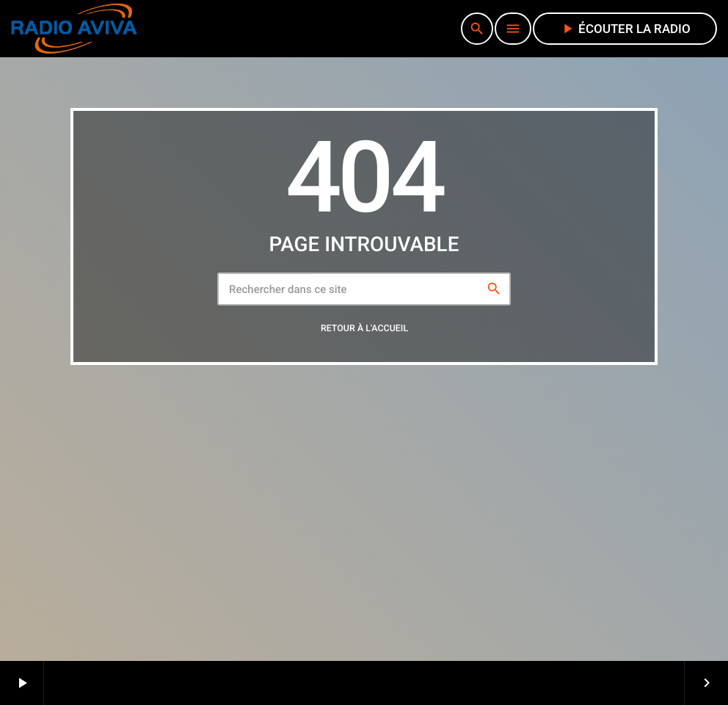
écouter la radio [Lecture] (625, 29)
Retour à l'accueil (364, 329)
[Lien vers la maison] (74, 29)
